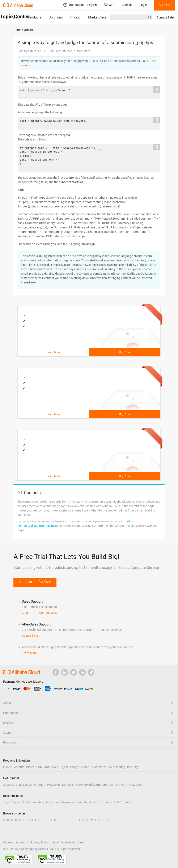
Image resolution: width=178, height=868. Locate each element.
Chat (25, 613)
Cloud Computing (33, 802)
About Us (22, 842)
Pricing (75, 17)
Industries (53, 802)
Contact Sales (166, 17)
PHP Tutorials (123, 802)
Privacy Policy (40, 842)
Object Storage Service (74, 767)
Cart (109, 5)
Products (35, 17)
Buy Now (124, 352)
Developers (68, 802)
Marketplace (97, 17)
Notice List (68, 842)
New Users (136, 785)
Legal (55, 842)
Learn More (53, 352)
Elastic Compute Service (19, 767)
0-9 (109, 820)
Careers (8, 842)
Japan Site (10, 785)
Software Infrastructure (91, 785)
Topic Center (11, 802)
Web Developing (88, 802)
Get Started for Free (35, 582)
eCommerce (99, 767)
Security (132, 767)
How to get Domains (60, 785)
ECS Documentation (32, 785)
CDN (39, 767)
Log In (143, 5)
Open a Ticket (31, 636)
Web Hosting (117, 767)
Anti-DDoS (51, 767)
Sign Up (164, 5)
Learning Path (118, 785)
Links (81, 842)
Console (127, 5)
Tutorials (106, 802)
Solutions (56, 17)
